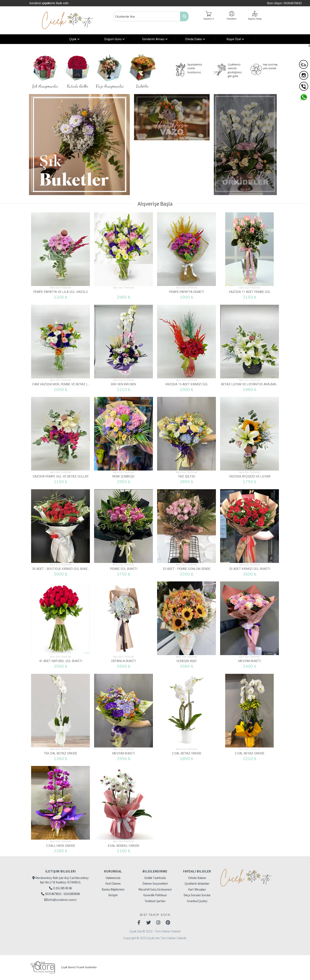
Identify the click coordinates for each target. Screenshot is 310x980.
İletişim (113, 895)
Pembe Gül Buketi (124, 569)
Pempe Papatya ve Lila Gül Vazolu (61, 292)
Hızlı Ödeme (113, 884)
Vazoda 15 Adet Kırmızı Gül (187, 384)
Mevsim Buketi (250, 661)
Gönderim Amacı (155, 39)
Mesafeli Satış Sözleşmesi (155, 889)
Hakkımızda (113, 878)
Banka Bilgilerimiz (113, 889)
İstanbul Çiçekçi (197, 901)
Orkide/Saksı (195, 39)
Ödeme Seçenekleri (155, 884)
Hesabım (232, 19)
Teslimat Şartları (155, 901)
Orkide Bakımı (197, 878)
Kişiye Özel (235, 39)
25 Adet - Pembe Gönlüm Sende (187, 569)
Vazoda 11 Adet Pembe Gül (250, 292)
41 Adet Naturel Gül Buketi (61, 661)
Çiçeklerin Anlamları (197, 884)
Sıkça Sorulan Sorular (197, 895)
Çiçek (74, 39)
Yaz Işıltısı (187, 476)
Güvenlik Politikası (155, 895)
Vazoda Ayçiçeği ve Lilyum (250, 476)
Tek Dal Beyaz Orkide (61, 753)
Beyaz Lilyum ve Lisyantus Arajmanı (250, 384)
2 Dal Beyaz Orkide (187, 753)
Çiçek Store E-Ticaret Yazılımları (63, 967)
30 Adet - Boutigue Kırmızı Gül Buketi (61, 569)
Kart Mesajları (197, 889)
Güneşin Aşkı (187, 661)
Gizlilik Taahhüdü (155, 878)
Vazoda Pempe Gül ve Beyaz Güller (60, 476)
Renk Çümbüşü (123, 476)
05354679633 (293, 3)
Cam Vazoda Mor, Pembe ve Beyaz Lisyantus (67, 384)
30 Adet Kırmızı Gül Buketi (250, 569)
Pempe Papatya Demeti (187, 292)
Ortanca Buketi (123, 661)
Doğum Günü (115, 39)
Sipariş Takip (255, 19)
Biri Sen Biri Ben (123, 384)
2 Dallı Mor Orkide (61, 846)
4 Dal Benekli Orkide (123, 846)
